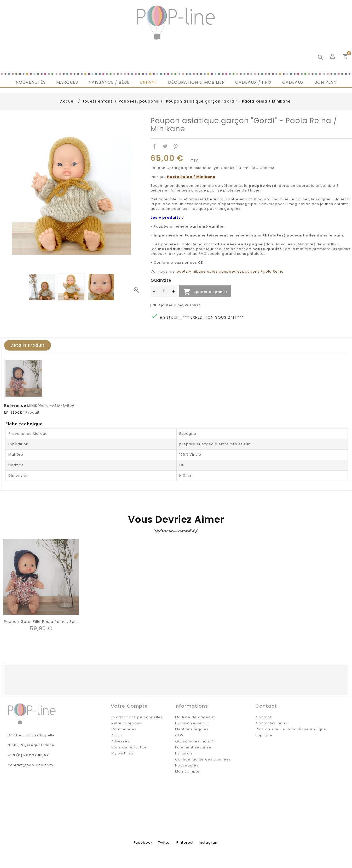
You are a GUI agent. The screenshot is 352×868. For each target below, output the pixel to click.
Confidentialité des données (203, 759)
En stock (13, 412)
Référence (15, 405)
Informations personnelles (137, 717)
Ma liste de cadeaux (195, 717)
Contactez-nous (272, 723)
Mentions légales (192, 729)
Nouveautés (187, 765)
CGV (179, 735)
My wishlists (123, 753)
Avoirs (117, 735)
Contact (264, 717)
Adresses (120, 741)
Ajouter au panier (205, 292)
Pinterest (176, 147)
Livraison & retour (192, 723)
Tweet (165, 147)
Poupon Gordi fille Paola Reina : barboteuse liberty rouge (63, 622)
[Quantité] (164, 291)
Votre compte (129, 706)
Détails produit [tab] (28, 345)
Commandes (124, 729)
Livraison (184, 753)
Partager (154, 147)
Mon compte (187, 771)
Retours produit (126, 723)
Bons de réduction (129, 747)
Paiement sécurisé (193, 747)
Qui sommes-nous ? (195, 741)
